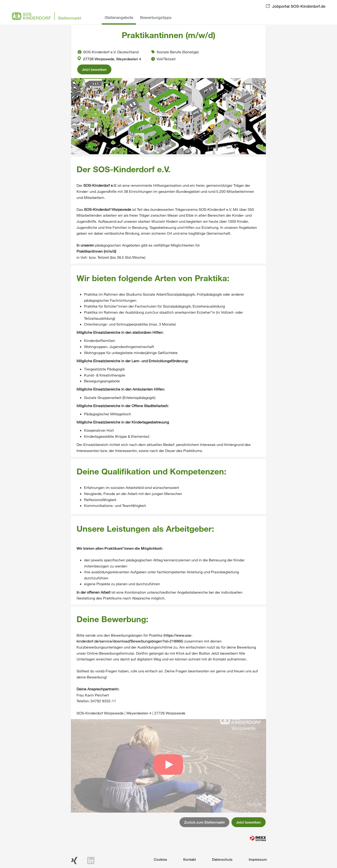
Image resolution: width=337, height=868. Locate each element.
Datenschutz (222, 859)
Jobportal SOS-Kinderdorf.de (299, 6)
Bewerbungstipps (156, 17)
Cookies (160, 859)
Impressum (258, 859)
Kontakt (190, 859)
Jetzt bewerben (94, 69)
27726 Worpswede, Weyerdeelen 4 (109, 59)
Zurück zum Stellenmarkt (204, 822)
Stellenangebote (119, 17)
